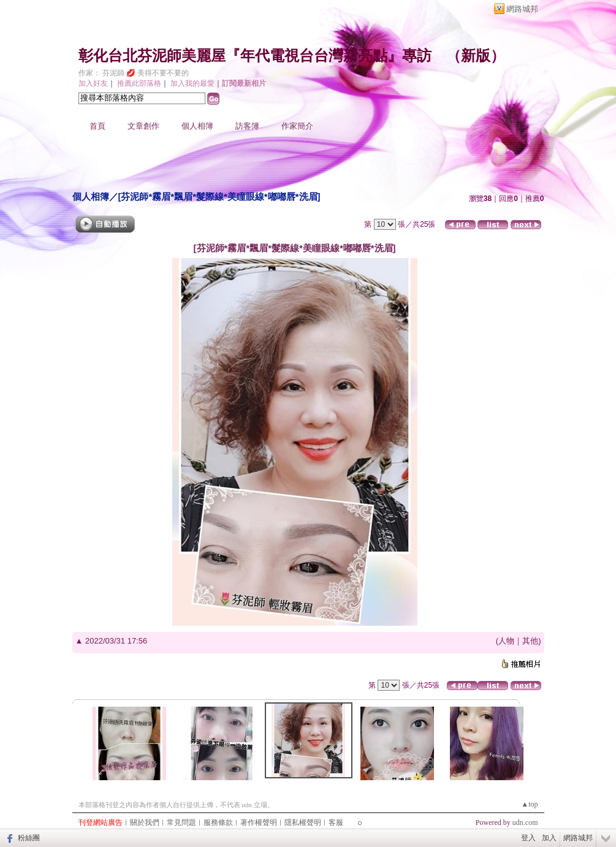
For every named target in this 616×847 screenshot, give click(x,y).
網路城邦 (522, 9)
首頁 (97, 126)
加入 (549, 838)
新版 (476, 56)
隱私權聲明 (303, 822)
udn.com (525, 822)
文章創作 (143, 126)
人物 (506, 641)
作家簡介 (297, 126)
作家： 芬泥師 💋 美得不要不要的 (134, 73)
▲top (529, 804)
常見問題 (181, 822)
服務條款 (218, 822)
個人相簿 (197, 126)
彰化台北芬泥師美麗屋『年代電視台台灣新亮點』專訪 (255, 56)
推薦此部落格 (139, 83)
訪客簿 (247, 126)
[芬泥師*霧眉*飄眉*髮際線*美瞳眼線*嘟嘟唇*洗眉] (219, 196)
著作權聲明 (259, 822)
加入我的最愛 (192, 83)
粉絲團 (29, 838)
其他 (530, 641)
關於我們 (145, 822)
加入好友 (93, 83)
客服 (336, 822)
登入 (528, 838)
